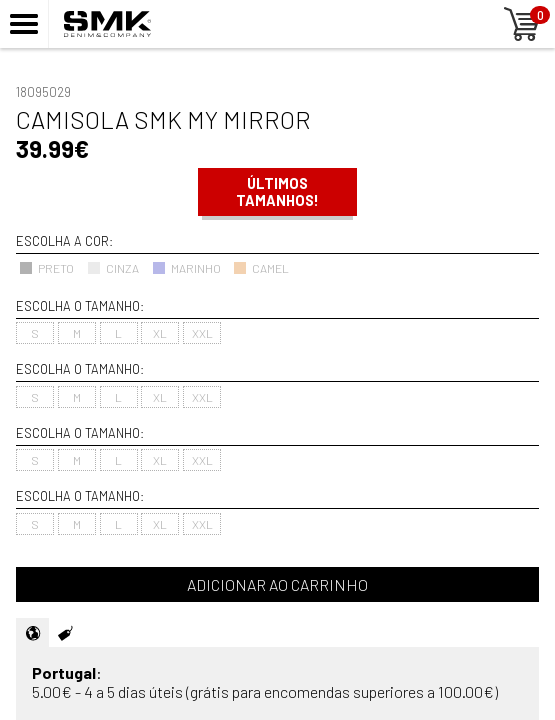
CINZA (113, 268)
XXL (202, 333)
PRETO (46, 268)
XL (160, 333)
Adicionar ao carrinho (277, 584)
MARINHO (186, 268)
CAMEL (261, 268)
